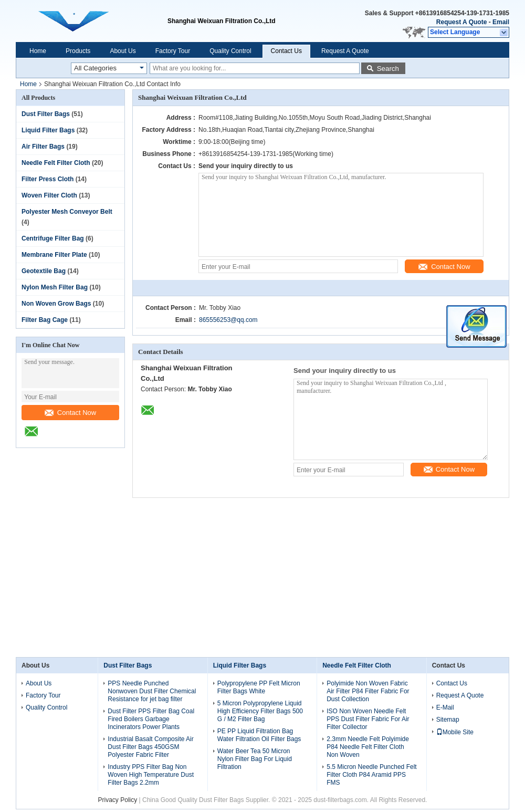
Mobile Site (455, 732)
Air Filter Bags (43, 147)
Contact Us (286, 51)
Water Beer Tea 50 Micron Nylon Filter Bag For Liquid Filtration (255, 759)
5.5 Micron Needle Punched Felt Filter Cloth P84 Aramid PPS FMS (371, 775)
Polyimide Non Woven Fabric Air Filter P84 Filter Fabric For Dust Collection (368, 691)
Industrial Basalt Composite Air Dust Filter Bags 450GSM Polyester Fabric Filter (150, 747)
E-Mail (445, 707)
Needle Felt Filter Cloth (56, 163)
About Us (123, 51)
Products (78, 51)
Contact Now (70, 413)
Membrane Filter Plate (54, 255)
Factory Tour (173, 51)
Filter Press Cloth (48, 179)
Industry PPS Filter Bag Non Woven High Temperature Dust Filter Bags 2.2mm (151, 775)
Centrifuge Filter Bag (53, 238)
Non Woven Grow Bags (56, 304)
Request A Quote (461, 22)
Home (38, 51)
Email (501, 22)
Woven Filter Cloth (49, 195)
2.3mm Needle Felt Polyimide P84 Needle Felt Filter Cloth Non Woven (368, 747)
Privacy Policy (118, 800)
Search (388, 69)
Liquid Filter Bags (48, 130)
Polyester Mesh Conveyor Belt (67, 212)
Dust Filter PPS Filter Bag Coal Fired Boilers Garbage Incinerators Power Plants (151, 719)
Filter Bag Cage (45, 320)
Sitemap (448, 720)
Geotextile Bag (44, 271)
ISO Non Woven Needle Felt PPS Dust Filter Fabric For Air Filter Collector (368, 719)
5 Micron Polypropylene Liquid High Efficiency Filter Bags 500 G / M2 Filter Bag (260, 711)
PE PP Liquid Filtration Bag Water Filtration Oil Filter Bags (259, 735)
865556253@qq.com (228, 320)
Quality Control (230, 51)
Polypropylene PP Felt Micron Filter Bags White (259, 687)
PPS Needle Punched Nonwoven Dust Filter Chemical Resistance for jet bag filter (152, 691)
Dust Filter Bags (46, 114)
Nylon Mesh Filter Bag (55, 287)
